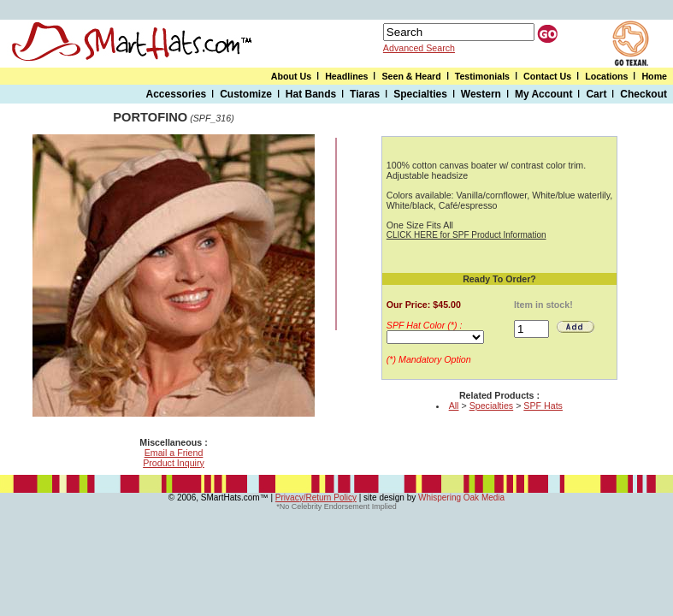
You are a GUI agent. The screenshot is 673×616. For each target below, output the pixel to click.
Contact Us (547, 76)
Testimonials (482, 76)
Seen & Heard (411, 76)
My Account (544, 94)
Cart (596, 94)
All (454, 406)
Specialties (420, 94)
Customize (246, 94)
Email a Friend (174, 453)
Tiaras (365, 94)
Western (481, 94)
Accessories (177, 94)
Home (654, 76)
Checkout (643, 94)
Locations (606, 76)
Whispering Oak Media (461, 498)
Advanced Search (419, 48)
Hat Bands (311, 94)
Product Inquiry (174, 463)
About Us (291, 76)
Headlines (346, 76)
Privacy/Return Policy (316, 498)
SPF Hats (543, 406)
